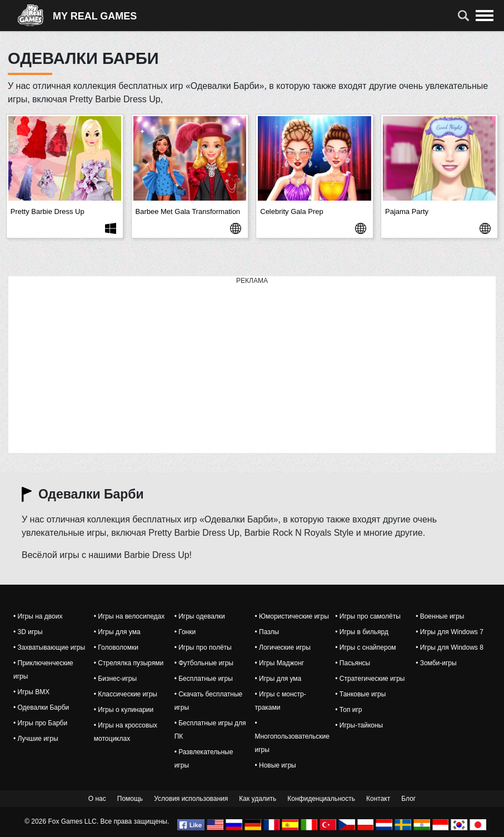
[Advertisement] (252, 365)
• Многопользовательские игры (292, 736)
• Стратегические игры (370, 679)
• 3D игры (28, 632)
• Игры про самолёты (368, 616)
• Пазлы (267, 632)
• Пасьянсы (353, 663)
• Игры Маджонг (279, 663)
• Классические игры (126, 694)
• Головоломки (116, 647)
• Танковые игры (360, 694)
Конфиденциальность (321, 799)
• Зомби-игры (436, 663)
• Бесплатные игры (204, 679)
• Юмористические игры (291, 616)
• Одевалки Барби (41, 708)
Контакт (378, 799)
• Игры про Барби (40, 723)
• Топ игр (348, 710)
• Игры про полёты (203, 647)
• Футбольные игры (204, 663)
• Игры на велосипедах (129, 616)
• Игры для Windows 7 (450, 632)
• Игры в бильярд (362, 632)
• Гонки (185, 632)
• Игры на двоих (38, 616)
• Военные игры (440, 616)
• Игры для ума (117, 632)
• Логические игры (282, 647)
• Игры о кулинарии (124, 710)
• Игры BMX (31, 692)
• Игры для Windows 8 (450, 647)
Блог (408, 799)
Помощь (130, 799)
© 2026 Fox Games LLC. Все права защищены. (97, 821)
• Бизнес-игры (115, 679)
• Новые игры (275, 765)
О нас (97, 799)
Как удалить (258, 799)
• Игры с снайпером (365, 647)
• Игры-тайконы (359, 725)
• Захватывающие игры (49, 647)
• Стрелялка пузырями (129, 663)
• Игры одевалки (200, 616)
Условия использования (191, 799)
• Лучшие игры (36, 739)
